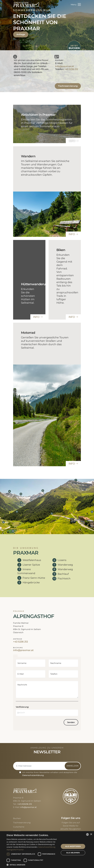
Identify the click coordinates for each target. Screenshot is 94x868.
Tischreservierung (68, 86)
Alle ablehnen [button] (73, 853)
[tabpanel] (47, 694)
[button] (32, 865)
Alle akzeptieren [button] (73, 846)
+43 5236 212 (71, 69)
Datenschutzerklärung (33, 775)
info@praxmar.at (64, 66)
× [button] (91, 834)
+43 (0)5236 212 (25, 804)
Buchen (17, 818)
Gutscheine (19, 827)
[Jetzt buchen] (74, 47)
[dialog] (47, 850)
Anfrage (21, 34)
